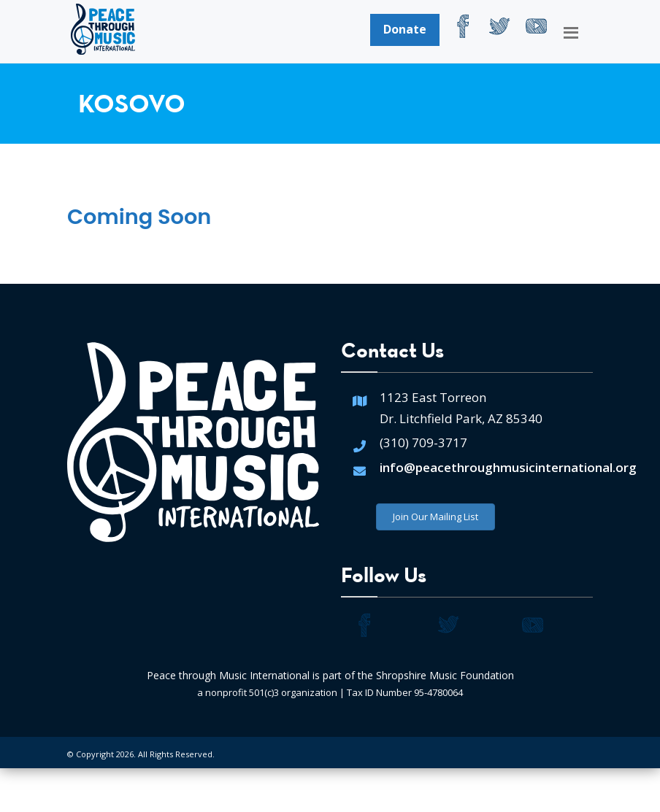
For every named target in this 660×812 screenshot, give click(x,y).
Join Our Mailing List (435, 517)
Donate (405, 29)
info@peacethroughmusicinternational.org (508, 467)
